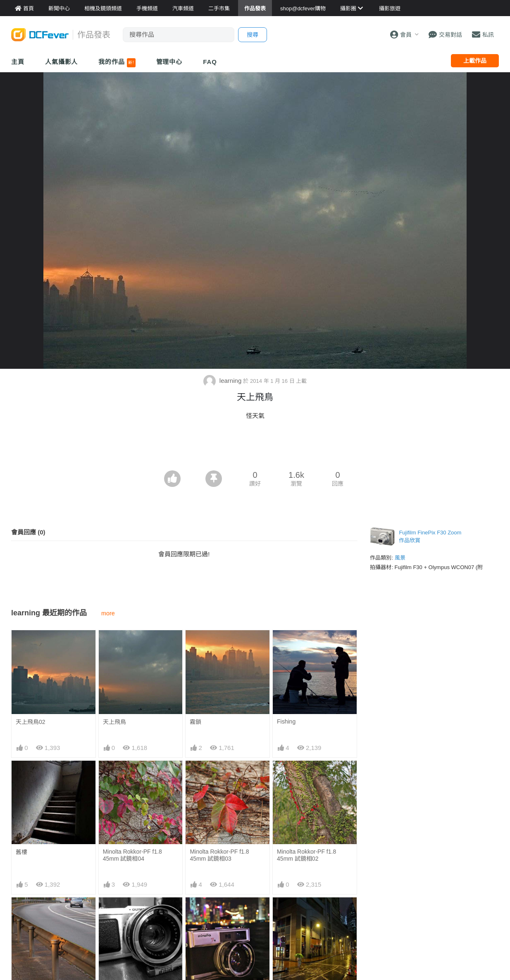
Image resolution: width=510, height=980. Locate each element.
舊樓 (21, 852)
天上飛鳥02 (31, 722)
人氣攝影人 (62, 62)
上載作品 (475, 61)
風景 (400, 558)
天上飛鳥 (114, 722)
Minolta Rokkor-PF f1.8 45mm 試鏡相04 (132, 855)
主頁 (18, 62)
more (108, 613)
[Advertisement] (255, 448)
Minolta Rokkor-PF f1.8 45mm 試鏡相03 (219, 855)
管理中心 (169, 62)
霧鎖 (195, 722)
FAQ (210, 62)
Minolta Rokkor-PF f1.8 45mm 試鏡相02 (306, 855)
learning (223, 381)
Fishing (286, 721)
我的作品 (117, 63)
